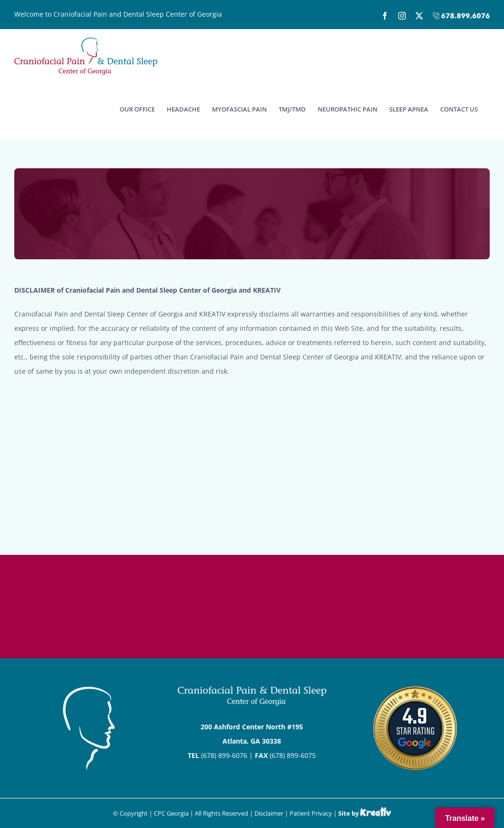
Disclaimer (269, 813)
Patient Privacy (311, 813)
